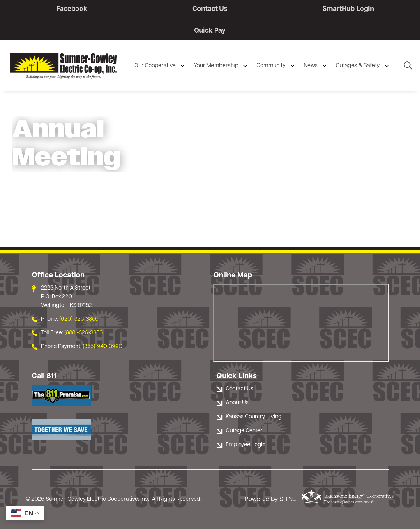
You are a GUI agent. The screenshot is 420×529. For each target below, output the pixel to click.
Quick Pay (210, 31)
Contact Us (210, 9)
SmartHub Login (348, 9)
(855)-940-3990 (102, 347)
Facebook (72, 9)
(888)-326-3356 (84, 333)
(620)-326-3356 (79, 319)
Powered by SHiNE (270, 499)
